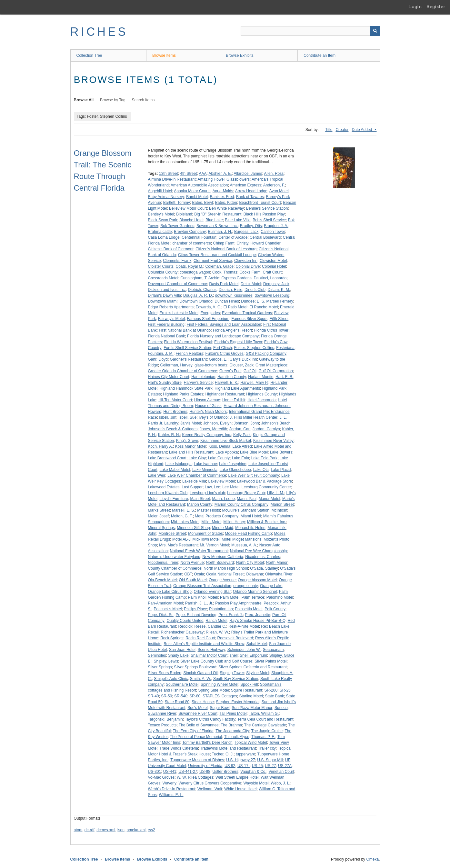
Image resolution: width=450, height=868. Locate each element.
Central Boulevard (265, 237)
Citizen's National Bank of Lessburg (226, 249)
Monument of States (205, 534)
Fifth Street (279, 319)
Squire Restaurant (247, 690)
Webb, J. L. (280, 783)
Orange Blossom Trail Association (202, 586)
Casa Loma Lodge (164, 237)
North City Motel (250, 563)
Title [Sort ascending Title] (329, 130)
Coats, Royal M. (190, 266)
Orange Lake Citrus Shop (170, 592)
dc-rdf (90, 830)
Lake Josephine (233, 464)
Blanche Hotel (191, 220)
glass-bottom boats (211, 365)
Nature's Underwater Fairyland (174, 557)
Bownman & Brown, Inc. (217, 226)
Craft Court (272, 272)
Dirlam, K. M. (279, 290)
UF (288, 760)
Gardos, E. (218, 359)
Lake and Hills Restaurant (191, 452)
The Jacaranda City (232, 731)
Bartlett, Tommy (177, 203)
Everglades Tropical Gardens (247, 313)
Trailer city (267, 748)
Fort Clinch (223, 348)
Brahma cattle (160, 232)
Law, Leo (213, 487)
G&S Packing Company (266, 354)
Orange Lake (271, 586)
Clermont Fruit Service (213, 261)
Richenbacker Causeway (182, 632)
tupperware (245, 754)
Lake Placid (281, 470)
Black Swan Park (163, 220)
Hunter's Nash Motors (208, 412)
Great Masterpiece (271, 365)
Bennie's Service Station (267, 208)
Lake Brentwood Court (167, 458)
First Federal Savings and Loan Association (224, 324)
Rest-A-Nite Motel (244, 626)
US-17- (244, 766)
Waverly (170, 783)
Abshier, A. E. (220, 174)
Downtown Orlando (196, 301)
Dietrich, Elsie (230, 290)
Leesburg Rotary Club (246, 493)
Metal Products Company (217, 516)
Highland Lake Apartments (237, 388)
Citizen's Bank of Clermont (171, 249)
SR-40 (154, 696)
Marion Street (282, 504)
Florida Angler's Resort (232, 330)
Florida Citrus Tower (271, 330)
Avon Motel (279, 191)
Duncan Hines (227, 301)
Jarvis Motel (191, 423)
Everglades (210, 313)
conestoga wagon (195, 272)
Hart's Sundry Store (165, 383)
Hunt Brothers (175, 412)
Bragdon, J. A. (276, 226)
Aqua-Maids (223, 191)
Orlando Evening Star (212, 592)
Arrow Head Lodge (251, 191)
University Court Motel (167, 766)
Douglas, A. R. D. (198, 295)
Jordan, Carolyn (266, 429)
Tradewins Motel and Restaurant (228, 748)
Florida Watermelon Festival (188, 342)
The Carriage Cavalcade (265, 725)
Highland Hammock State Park (186, 388)
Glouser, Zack (241, 365)
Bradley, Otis (251, 226)
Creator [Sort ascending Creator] (342, 130)
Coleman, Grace (220, 266)
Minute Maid (222, 528)
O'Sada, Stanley (264, 568)
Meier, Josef (159, 516)
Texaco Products (162, 725)
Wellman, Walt (210, 789)
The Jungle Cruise (267, 731)
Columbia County (163, 272)
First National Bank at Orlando (185, 330)
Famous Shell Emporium (208, 319)
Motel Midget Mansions (241, 539)
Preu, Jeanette (257, 615)
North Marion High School (226, 568)
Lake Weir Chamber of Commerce (197, 475)
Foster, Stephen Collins (254, 348)
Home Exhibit (234, 400)
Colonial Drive (248, 266)
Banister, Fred (222, 197)
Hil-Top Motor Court (175, 400)
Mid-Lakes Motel (185, 522)
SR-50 (166, 696)
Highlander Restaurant (225, 394)
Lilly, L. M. (276, 493)
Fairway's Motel (171, 319)
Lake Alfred (242, 446)
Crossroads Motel (163, 278)
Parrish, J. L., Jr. (199, 603)
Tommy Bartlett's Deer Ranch (207, 743)
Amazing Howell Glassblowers (224, 179)
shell (234, 655)
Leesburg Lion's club (207, 493)
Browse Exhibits (240, 55)
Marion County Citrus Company (241, 504)
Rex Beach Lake (275, 626)
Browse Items (164, 55)
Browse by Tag (113, 100)
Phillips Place (195, 609)
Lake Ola (261, 470)
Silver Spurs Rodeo (165, 673)
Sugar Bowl (220, 708)
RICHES (99, 32)
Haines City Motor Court (169, 377)
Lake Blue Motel (254, 452)
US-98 (205, 772)
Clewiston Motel (273, 261)
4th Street (188, 174)
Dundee (248, 301)
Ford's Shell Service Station (187, 348)
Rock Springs (172, 638)
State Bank (274, 696)
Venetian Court (281, 772)
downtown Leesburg (272, 295)
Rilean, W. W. (217, 632)
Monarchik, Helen (250, 528)
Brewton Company (190, 232)
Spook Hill (249, 684)
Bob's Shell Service (269, 220)
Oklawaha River (279, 574)
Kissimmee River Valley (273, 441)
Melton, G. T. (182, 516)
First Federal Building (166, 324)
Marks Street (159, 510)
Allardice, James (248, 174)
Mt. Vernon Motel (215, 545)
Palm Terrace (253, 597)
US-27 (270, 766)
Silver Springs (160, 667)
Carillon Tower (273, 232)
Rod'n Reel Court (200, 638)
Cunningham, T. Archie (200, 278)
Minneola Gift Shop (194, 528)
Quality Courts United (185, 621)
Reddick (185, 626)
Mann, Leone (224, 499)
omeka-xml (136, 830)
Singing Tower (232, 673)
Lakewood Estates (164, 487)
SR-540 (181, 696)
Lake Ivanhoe (205, 464)
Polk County (275, 609)
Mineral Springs (161, 528)
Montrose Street (172, 534)
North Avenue (192, 563)
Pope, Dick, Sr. (161, 615)
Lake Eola (240, 458)
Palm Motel (230, 597)
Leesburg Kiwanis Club (168, 493)
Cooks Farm (250, 272)
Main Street (200, 499)
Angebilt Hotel (160, 191)
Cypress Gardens (236, 278)
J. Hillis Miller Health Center (253, 417)
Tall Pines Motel (233, 713)
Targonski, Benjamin (165, 719)
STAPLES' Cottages (220, 696)
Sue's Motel (197, 708)
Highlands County (261, 394)
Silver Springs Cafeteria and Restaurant (252, 667)
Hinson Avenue (207, 400)
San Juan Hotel (182, 650)
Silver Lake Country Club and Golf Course (216, 661)
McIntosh (280, 510)
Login (415, 6)
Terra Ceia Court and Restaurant (265, 719)
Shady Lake (178, 655)
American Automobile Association (199, 185)
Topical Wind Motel (251, 743)
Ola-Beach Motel (162, 580)
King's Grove (187, 441)
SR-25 (285, 690)
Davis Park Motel (224, 284)
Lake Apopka (227, 452)
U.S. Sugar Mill (270, 760)
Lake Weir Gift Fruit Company (254, 475)
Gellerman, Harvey (176, 365)
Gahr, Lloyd (158, 359)
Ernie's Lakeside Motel (179, 313)
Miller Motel (211, 522)
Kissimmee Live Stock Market (226, 441)
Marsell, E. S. (183, 510)
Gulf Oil (250, 371)
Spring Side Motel (214, 690)
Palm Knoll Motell (203, 597)
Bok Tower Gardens (177, 226)
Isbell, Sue (187, 417)
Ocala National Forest (225, 574)
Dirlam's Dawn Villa (165, 295)
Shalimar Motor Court (209, 655)
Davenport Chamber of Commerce (178, 284)
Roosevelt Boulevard (235, 638)
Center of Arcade (233, 237)
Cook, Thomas (225, 272)
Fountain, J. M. (161, 354)
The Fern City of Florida (193, 731)
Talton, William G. (264, 713)
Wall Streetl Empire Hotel (237, 777)
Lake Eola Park (264, 458)
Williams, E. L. (171, 795)
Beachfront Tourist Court (260, 203)
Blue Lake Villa (238, 220)
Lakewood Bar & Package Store (265, 481)
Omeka (372, 859)
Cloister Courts (161, 266)
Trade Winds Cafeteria (179, 748)
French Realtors (190, 354)
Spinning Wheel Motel (220, 684)
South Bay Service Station (236, 679)
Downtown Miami (163, 301)
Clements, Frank (177, 261)
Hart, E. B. (284, 377)
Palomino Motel (280, 597)
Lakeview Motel (222, 481)
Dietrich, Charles (202, 290)
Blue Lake (214, 220)
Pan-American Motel (166, 603)
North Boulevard (220, 563)
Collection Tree (89, 55)
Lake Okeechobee (235, 470)
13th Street (169, 174)
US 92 (230, 766)
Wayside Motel (256, 783)
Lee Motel (231, 487)
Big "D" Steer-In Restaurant (218, 214)
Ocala (199, 574)
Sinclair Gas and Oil (201, 673)
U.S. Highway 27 (240, 760)
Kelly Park (242, 435)
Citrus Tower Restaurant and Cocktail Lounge (217, 255)
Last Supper (192, 487)
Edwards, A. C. (209, 307)
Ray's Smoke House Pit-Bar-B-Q (257, 621)
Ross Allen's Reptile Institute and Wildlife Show (204, 644)
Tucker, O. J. (223, 754)
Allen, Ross (274, 174)
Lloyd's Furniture (174, 499)
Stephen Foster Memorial (238, 702)
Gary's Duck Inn (243, 359)
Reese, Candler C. (210, 626)
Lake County (219, 458)
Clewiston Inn (246, 261)
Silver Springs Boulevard (195, 667)
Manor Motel (270, 499)
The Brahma (231, 725)
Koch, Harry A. (160, 446)
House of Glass (208, 406)
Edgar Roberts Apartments (171, 307)
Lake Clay (197, 458)
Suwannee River (162, 713)
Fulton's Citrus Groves (225, 354)
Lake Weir (157, 475)
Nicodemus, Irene (163, 563)
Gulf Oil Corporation (276, 371)
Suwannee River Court (198, 713)
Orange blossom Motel (257, 580)
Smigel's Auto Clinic (171, 679)
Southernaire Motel (182, 684)
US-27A (285, 766)
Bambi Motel (197, 197)
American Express (245, 185)
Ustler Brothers (225, 772)
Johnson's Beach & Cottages (173, 429)
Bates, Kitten (226, 203)
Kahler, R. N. (169, 435)
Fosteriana (285, 348)
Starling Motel (251, 696)
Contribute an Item (320, 55)
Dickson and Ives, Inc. (167, 290)
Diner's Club (255, 290)
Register (436, 6)
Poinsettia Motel (249, 609)
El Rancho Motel (264, 307)
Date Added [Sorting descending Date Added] (362, 130)
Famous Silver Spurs (250, 319)
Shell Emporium (253, 655)
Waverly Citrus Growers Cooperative (210, 783)
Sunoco (281, 708)
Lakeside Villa (194, 481)
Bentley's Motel (161, 214)
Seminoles (157, 655)
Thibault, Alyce (237, 737)
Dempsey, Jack (276, 284)
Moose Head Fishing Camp (248, 534)
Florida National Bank (167, 336)
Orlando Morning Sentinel (255, 592)
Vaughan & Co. (253, 772)
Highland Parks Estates (183, 394)
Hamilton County (232, 377)
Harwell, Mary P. (254, 383)
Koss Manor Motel (191, 446)
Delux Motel (251, 284)
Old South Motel (193, 580)
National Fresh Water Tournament (199, 551)
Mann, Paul (247, 499)
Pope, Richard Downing (196, 615)
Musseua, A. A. (244, 545)
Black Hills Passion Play (264, 214)
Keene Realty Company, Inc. (207, 435)
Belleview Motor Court (188, 208)
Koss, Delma (219, 446)
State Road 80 (177, 702)
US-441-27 (188, 772)
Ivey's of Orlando (213, 417)
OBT (188, 574)
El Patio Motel (235, 307)
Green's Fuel (230, 371)
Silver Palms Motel (270, 661)
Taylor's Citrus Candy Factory (210, 719)
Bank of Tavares (250, 197)
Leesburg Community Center (266, 487)
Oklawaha (254, 574)
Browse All (84, 100)
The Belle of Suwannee (199, 725)
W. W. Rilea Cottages (195, 777)
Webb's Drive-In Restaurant (172, 789)
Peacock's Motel (168, 609)
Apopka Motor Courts (192, 191)
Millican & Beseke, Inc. (267, 522)
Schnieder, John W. (244, 650)
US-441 (170, 772)
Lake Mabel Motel (175, 470)
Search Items (143, 100)
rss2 (151, 830)
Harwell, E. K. (227, 383)
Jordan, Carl (240, 429)
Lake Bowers (281, 452)
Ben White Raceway (226, 208)
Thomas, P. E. (263, 737)
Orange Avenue (222, 580)
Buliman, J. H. (220, 232)
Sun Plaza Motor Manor (252, 708)
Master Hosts (209, 510)
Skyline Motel (258, 673)
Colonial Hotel (274, 266)
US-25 (257, 766)
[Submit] (375, 31)
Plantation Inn (221, 609)
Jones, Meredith (213, 429)
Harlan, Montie (261, 377)
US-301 (155, 772)
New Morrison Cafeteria (223, 557)
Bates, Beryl (202, 203)
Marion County (200, 504)
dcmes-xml (106, 830)
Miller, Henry (234, 522)
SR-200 (271, 690)
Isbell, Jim (168, 417)
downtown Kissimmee (234, 295)
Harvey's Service (198, 383)
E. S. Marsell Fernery (275, 301)
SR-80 (195, 696)
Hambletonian (203, 377)
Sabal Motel (257, 644)
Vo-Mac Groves (161, 777)
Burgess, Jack (246, 232)
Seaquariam (273, 650)
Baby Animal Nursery (166, 197)
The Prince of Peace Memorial (196, 737)
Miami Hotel (251, 516)
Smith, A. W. (200, 679)
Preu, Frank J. (230, 615)
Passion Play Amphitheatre (238, 603)
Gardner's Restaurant (188, 359)
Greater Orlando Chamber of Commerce (183, 371)
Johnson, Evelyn (217, 423)
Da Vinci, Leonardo (270, 278)
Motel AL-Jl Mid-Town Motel (196, 539)
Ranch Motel (216, 621)
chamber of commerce (192, 243)
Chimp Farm (224, 243)
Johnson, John (246, 423)
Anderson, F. (274, 185)
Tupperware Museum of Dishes (197, 760)
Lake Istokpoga (179, 464)
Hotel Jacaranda (261, 400)
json (121, 830)
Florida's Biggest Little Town (238, 342)
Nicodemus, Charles (263, 557)
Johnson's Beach (276, 423)
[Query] (310, 31)
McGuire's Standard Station (246, 510)
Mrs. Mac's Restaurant (178, 545)
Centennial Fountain (199, 237)
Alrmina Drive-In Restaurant (172, 179)
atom (78, 830)
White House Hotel (240, 789)
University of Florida (205, 766)
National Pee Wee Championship (259, 551)
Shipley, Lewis (166, 661)
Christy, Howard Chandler (259, 243)
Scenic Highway (211, 650)
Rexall (153, 632)
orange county (245, 586)
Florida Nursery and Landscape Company (223, 336)
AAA (203, 174)
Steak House (203, 702)
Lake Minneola (205, 470)
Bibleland (184, 214)
